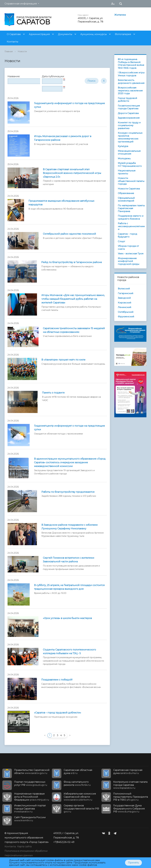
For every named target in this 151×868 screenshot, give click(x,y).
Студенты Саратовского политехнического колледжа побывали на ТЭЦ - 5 (69, 652)
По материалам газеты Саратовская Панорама (131, 208)
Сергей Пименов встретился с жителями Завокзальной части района (69, 560)
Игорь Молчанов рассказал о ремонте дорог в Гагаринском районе (63, 138)
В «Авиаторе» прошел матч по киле (63, 360)
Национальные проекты (127, 172)
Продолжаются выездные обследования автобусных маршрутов (61, 203)
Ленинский (124, 307)
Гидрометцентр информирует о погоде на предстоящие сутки (69, 105)
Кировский (124, 303)
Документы (65, 34)
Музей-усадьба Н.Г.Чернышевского (130, 165)
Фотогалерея (123, 34)
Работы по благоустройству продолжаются (68, 492)
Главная (9, 51)
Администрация (39, 34)
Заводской (124, 298)
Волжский (124, 289)
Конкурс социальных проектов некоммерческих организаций (130, 137)
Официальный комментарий (126, 199)
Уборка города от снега (128, 247)
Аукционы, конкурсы (94, 34)
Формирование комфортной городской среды (129, 261)
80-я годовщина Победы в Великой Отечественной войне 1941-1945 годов (131, 64)
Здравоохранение (129, 118)
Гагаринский (125, 293)
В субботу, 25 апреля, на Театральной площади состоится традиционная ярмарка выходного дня (69, 587)
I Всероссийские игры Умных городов (131, 74)
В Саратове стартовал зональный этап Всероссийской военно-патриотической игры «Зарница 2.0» (72, 173)
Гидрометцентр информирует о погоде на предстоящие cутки (69, 428)
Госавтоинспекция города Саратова (129, 107)
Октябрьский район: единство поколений (69, 234)
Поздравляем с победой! (57, 680)
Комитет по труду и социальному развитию (129, 125)
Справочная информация (21, 4)
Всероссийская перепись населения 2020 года (130, 90)
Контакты (13, 42)
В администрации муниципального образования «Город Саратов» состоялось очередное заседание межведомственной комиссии (70, 462)
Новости (22, 51)
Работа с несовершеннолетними (131, 226)
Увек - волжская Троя (131, 254)
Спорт (121, 241)
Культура (123, 146)
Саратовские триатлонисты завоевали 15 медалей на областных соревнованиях (74, 330)
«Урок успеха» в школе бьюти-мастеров (67, 618)
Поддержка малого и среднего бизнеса (131, 217)
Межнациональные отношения (129, 152)
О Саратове (14, 34)
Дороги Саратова (128, 113)
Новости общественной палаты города (131, 181)
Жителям (120, 15)
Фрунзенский (126, 317)
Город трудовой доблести (127, 100)
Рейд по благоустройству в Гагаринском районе (72, 262)
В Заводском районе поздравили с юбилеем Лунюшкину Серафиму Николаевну (70, 527)
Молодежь (124, 158)
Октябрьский (126, 312)
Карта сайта (24, 846)
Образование (126, 193)
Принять (133, 863)
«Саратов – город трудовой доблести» (58, 713)
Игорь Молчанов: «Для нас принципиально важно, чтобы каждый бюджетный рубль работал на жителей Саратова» (73, 299)
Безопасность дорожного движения (131, 82)
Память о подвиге (53, 393)
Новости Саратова (129, 189)
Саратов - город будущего (127, 235)
